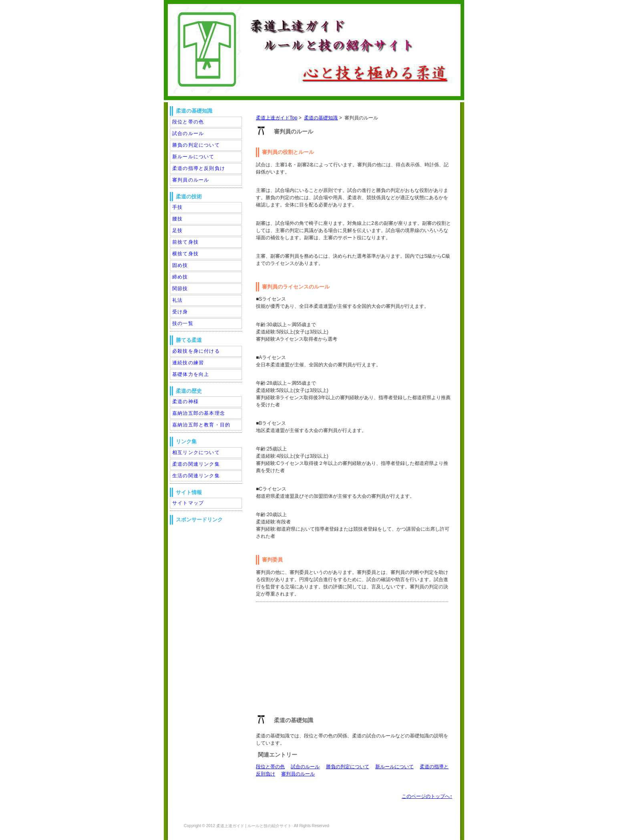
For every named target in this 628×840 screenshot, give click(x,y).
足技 (177, 230)
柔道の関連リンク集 (196, 464)
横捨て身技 (185, 254)
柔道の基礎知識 (321, 118)
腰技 (177, 219)
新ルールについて (395, 767)
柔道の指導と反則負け (199, 168)
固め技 (180, 265)
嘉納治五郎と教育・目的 (201, 425)
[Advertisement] (316, 660)
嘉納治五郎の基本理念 (199, 413)
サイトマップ (188, 503)
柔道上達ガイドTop (277, 118)
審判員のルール (298, 774)
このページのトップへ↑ (427, 796)
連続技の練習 (188, 363)
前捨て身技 (185, 242)
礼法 (177, 300)
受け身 (180, 312)
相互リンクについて (196, 452)
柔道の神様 (185, 402)
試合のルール (305, 767)
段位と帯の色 (270, 767)
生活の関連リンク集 (196, 476)
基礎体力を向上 (191, 374)
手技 (177, 207)
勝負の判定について (348, 767)
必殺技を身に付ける (196, 351)
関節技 (180, 289)
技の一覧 (183, 323)
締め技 (180, 277)
